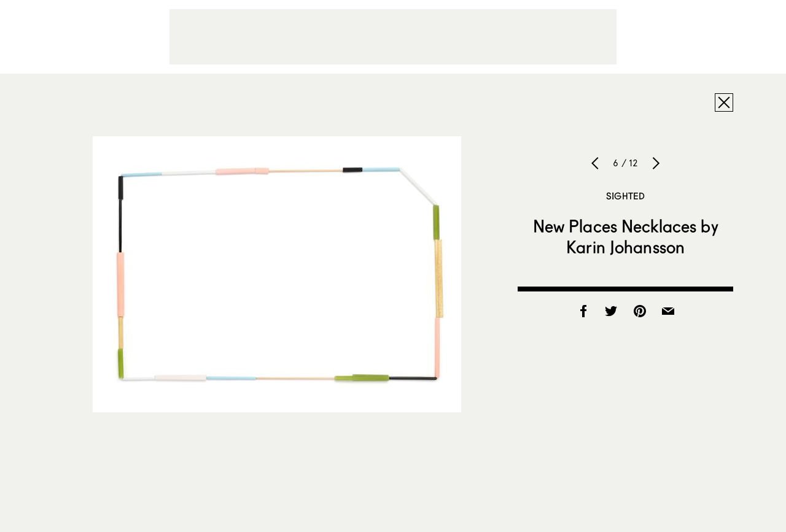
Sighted (625, 196)
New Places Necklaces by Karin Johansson (626, 236)
